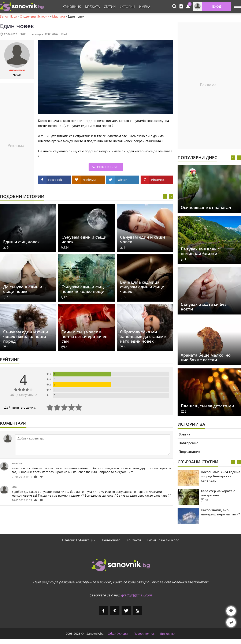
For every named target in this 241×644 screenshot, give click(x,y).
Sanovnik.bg (9, 16)
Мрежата (92, 7)
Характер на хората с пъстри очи (218, 493)
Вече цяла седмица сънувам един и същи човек (142, 287)
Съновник (72, 7)
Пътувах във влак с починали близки (200, 251)
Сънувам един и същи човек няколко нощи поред (26, 336)
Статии (110, 7)
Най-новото (111, 540)
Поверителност (145, 634)
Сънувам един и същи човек (84, 239)
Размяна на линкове (163, 540)
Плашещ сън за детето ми (207, 406)
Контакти (134, 540)
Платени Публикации (79, 540)
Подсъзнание (189, 452)
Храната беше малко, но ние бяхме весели (206, 357)
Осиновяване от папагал (206, 207)
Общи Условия (119, 634)
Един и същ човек (21, 242)
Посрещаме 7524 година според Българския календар (221, 476)
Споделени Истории (35, 16)
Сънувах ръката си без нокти (204, 307)
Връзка (184, 434)
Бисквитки (168, 634)
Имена (145, 7)
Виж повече (108, 167)
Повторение (188, 443)
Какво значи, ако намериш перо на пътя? (220, 512)
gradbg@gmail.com (136, 595)
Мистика (59, 16)
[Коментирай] (93, 445)
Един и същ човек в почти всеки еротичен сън (84, 336)
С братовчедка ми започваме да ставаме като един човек (143, 336)
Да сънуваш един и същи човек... (23, 289)
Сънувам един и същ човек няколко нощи (83, 289)
